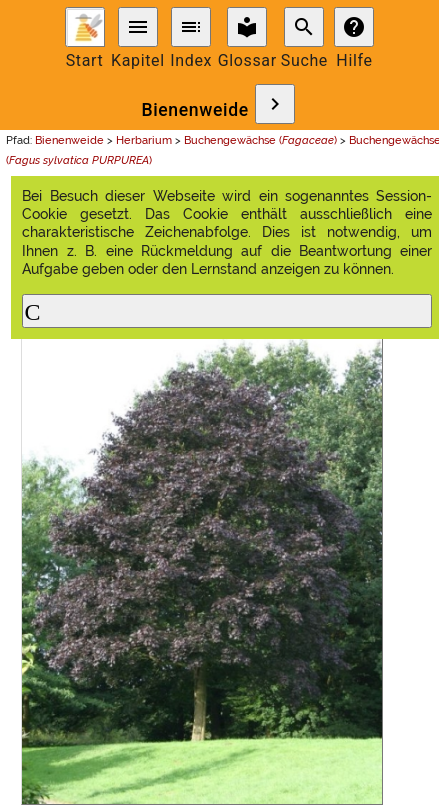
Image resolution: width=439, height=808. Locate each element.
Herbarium (144, 140)
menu (138, 27)
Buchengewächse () (260, 140)
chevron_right (275, 104)
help (354, 27)
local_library (247, 27)
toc (191, 27)
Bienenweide (194, 110)
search (304, 27)
